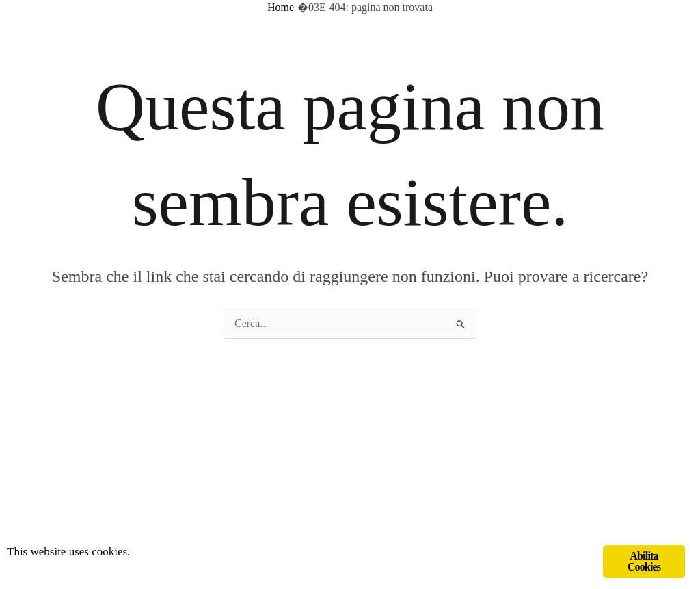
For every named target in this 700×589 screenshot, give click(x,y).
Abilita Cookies (644, 561)
